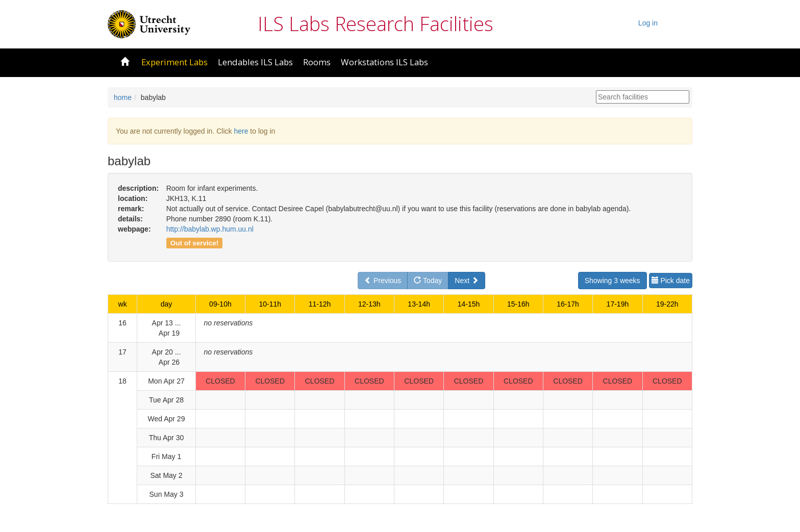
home (123, 97)
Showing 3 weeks (612, 281)
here (241, 131)
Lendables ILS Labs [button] (255, 62)
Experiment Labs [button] (174, 62)
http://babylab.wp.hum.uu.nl (210, 229)
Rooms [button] (317, 62)
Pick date (671, 281)
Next (467, 281)
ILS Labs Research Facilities (376, 23)
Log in (648, 23)
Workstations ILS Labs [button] (384, 62)
